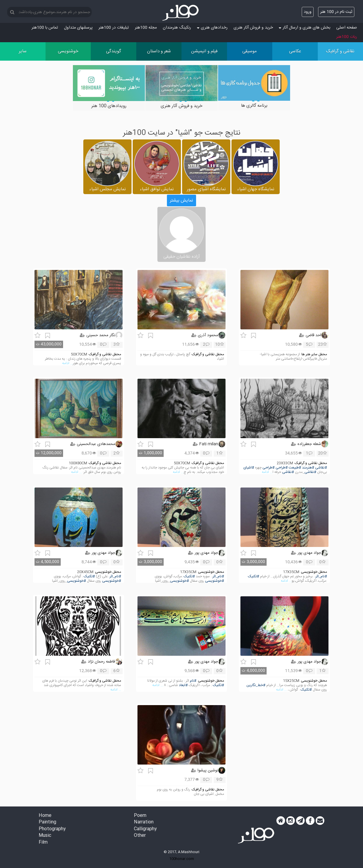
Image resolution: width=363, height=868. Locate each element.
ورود (308, 12)
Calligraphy (145, 829)
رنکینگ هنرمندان (177, 28)
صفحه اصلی (347, 28)
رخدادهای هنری (212, 28)
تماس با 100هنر (45, 28)
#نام (193, 681)
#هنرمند (308, 468)
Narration (144, 822)
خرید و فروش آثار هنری (253, 28)
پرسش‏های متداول (78, 28)
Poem (140, 816)
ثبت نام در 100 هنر (336, 12)
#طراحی (282, 468)
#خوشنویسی (215, 581)
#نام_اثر (321, 577)
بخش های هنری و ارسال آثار (305, 28)
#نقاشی (321, 468)
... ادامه (68, 363)
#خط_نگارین (256, 685)
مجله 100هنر (146, 28)
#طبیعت (295, 468)
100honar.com (182, 859)
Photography (52, 829)
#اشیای (249, 468)
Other (140, 836)
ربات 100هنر (347, 37)
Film (43, 843)
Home (45, 816)
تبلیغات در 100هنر (114, 28)
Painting (47, 822)
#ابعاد (183, 685)
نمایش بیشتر (181, 201)
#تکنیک (254, 577)
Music (45, 836)
